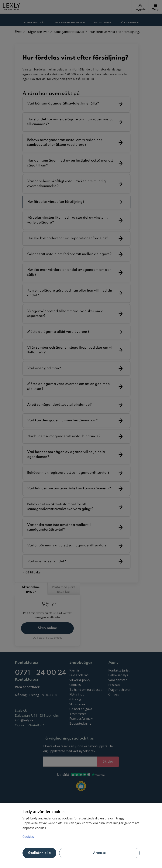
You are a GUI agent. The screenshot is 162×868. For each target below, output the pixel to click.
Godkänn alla (40, 853)
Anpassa (99, 853)
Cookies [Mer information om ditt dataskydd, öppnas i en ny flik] (28, 837)
